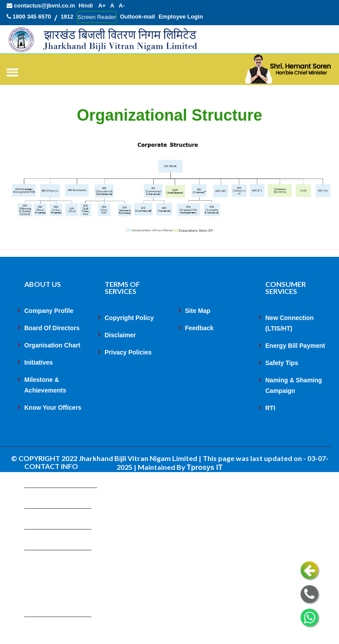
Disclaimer (120, 335)
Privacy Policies (128, 353)
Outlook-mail (137, 17)
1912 (67, 17)
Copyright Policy (129, 318)
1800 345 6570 (29, 17)
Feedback (199, 328)
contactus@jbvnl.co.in (41, 6)
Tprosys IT (205, 468)
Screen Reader (96, 17)
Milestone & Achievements (45, 385)
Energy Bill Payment (295, 346)
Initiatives (39, 363)
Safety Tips (282, 363)
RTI (270, 408)
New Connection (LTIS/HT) (290, 324)
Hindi (86, 6)
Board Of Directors (52, 328)
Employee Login (181, 17)
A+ (102, 6)
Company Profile (49, 311)
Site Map (198, 311)
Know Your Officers (53, 408)
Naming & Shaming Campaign (294, 386)
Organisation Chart (52, 346)
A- (122, 6)
